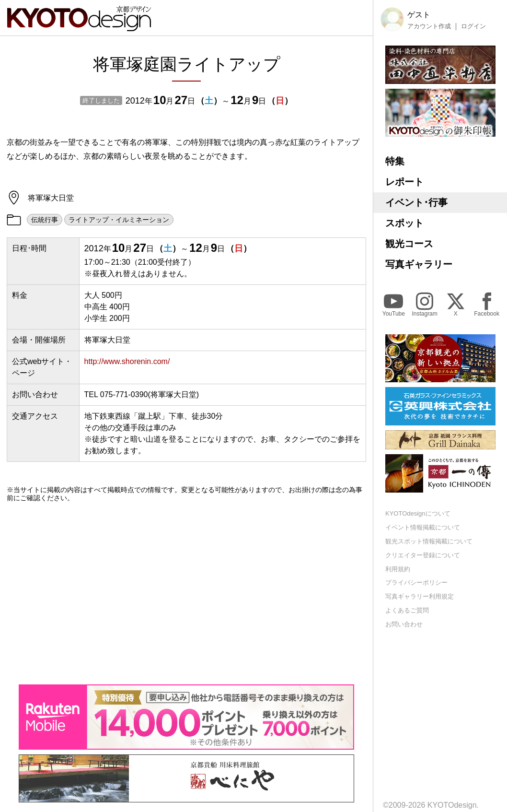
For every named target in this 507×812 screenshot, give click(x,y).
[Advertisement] (186, 593)
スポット (404, 223)
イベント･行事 (416, 202)
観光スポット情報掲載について (429, 541)
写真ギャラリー (419, 264)
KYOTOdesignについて (418, 513)
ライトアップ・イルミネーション (119, 220)
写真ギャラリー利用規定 (420, 596)
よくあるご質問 (407, 610)
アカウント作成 (429, 26)
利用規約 (398, 569)
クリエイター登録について (423, 555)
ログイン (473, 26)
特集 (395, 161)
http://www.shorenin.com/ (127, 361)
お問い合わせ (404, 624)
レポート (404, 182)
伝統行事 (45, 220)
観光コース (409, 244)
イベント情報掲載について (423, 527)
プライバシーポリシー (416, 583)
